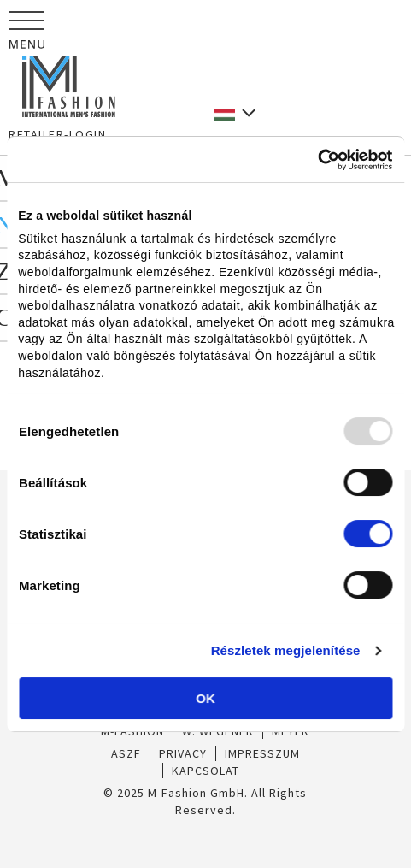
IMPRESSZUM (262, 753)
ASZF (126, 753)
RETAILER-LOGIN (57, 134)
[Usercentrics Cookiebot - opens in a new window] (317, 160)
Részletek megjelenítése (286, 650)
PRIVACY (183, 753)
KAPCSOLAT (205, 771)
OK (205, 698)
